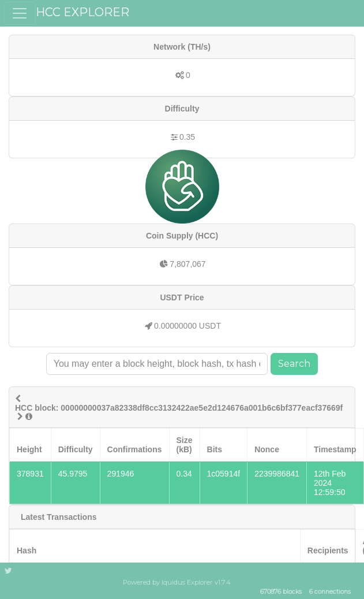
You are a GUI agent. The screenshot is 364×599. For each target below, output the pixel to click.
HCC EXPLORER (82, 12)
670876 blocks (281, 592)
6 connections (330, 592)
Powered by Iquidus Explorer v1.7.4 (177, 582)
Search (294, 364)
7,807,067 (187, 264)
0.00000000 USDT (187, 326)
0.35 (187, 137)
